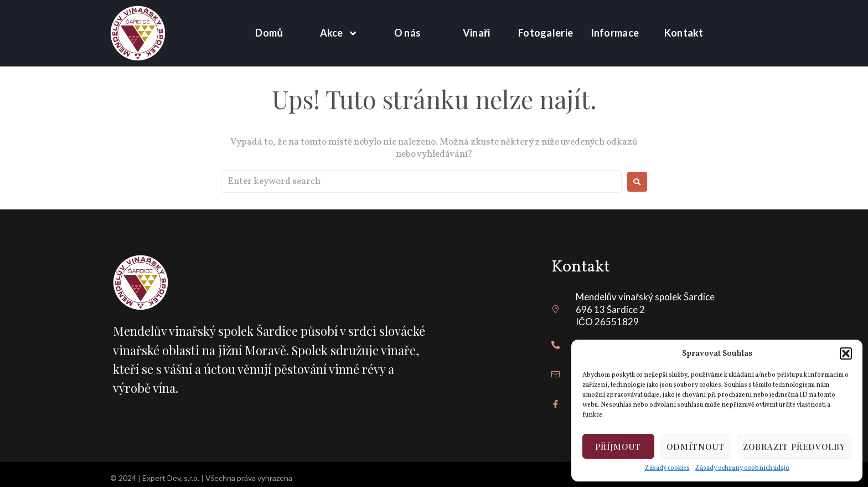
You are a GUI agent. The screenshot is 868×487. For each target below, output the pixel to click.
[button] (846, 353)
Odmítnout (696, 447)
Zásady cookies (667, 468)
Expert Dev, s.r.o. (171, 478)
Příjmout (618, 447)
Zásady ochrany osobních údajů (742, 468)
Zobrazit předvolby (794, 447)
